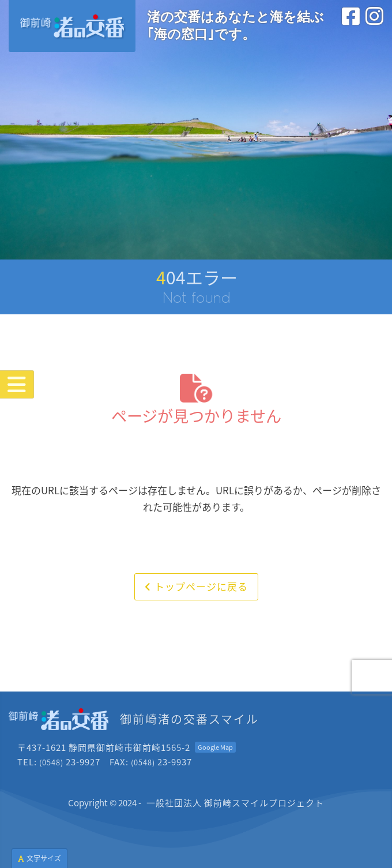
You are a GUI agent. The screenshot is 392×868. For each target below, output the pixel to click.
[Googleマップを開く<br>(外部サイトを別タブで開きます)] (215, 747)
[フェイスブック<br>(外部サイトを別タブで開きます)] (351, 28)
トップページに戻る (196, 586)
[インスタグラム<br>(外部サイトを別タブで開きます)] (374, 28)
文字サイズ (39, 858)
